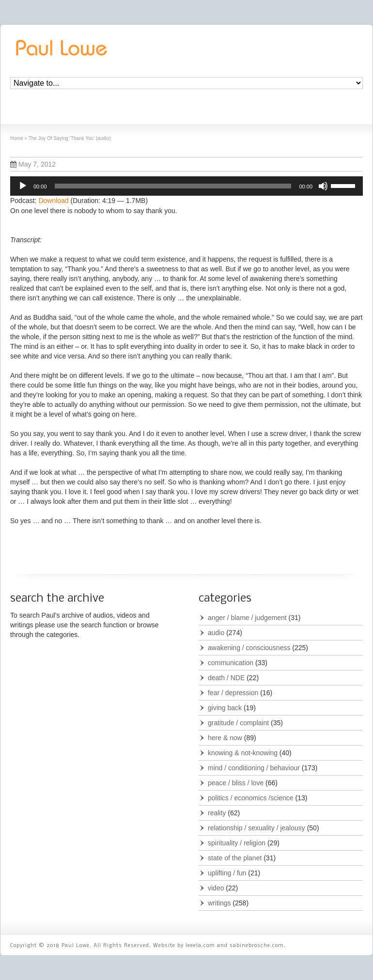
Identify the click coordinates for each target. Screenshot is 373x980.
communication (231, 663)
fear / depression (233, 693)
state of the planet (235, 858)
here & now (225, 738)
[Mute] (323, 186)
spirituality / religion (237, 843)
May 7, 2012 (33, 164)
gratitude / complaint (238, 723)
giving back (225, 708)
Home (17, 138)
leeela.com (200, 946)
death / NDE (226, 678)
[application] (186, 186)
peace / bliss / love (236, 783)
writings (219, 903)
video (216, 888)
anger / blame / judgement (247, 618)
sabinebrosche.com (257, 946)
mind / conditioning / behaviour (254, 768)
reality (217, 813)
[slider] (173, 186)
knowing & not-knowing (243, 753)
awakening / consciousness (249, 648)
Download (53, 201)
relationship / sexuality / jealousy (256, 828)
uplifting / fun (227, 873)
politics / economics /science (251, 798)
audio (216, 633)
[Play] (23, 186)
